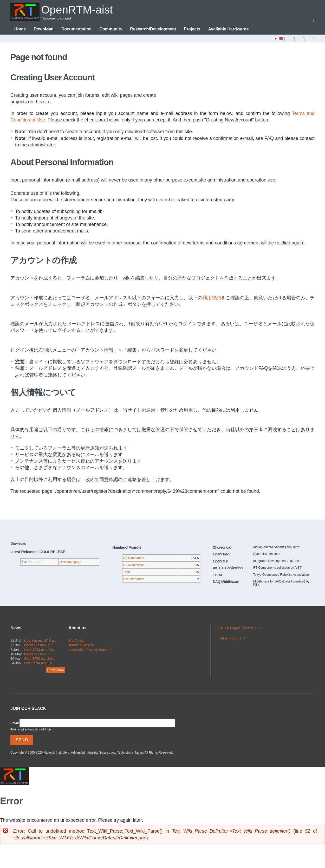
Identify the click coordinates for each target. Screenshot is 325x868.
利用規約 (212, 298)
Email (15, 723)
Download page (70, 562)
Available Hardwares (228, 29)
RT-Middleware (134, 565)
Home (20, 29)
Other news (56, 670)
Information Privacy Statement (91, 650)
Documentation (76, 29)
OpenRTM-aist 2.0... (40, 650)
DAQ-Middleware (226, 582)
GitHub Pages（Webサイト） (241, 628)
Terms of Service (81, 645)
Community (111, 29)
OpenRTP (220, 561)
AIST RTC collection (228, 568)
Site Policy (76, 641)
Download (43, 29)
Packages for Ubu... (39, 645)
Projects (192, 29)
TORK (217, 575)
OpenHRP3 (221, 554)
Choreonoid (222, 548)
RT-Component (134, 558)
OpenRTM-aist (79, 9)
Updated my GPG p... (41, 641)
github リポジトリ (232, 639)
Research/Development (153, 29)
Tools (127, 572)
